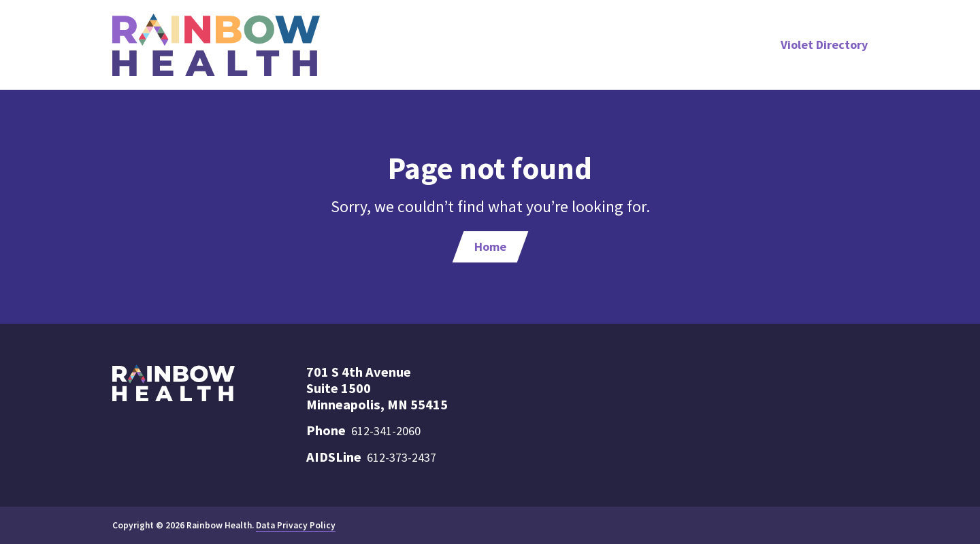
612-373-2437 (402, 457)
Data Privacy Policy (296, 525)
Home (490, 247)
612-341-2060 (386, 431)
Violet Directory (824, 45)
